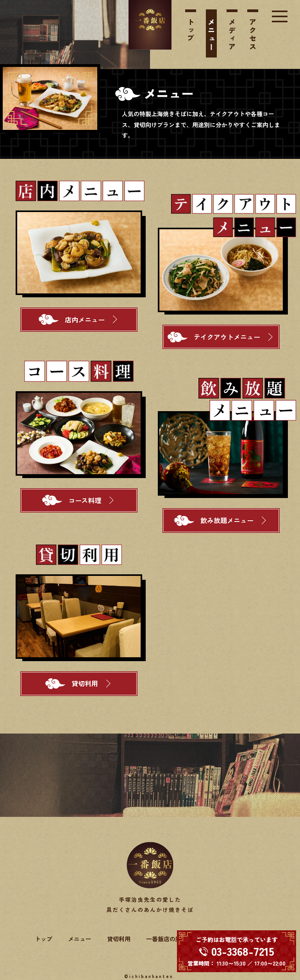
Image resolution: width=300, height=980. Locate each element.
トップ (191, 31)
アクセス (253, 35)
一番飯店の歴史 (167, 939)
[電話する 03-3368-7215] (237, 951)
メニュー (211, 35)
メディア (232, 35)
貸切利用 (119, 939)
